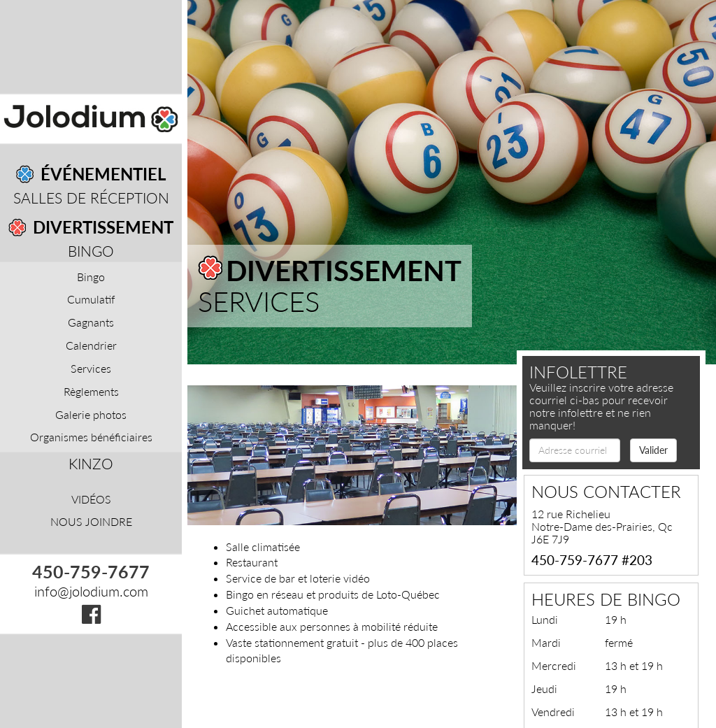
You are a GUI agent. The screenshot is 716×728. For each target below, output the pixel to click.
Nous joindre (91, 521)
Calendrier (91, 345)
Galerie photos (91, 414)
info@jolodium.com (91, 591)
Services (91, 367)
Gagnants (91, 322)
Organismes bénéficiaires (91, 437)
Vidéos (91, 499)
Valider (653, 450)
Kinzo (91, 463)
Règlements (91, 391)
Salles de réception (91, 198)
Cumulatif (91, 299)
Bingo (91, 251)
